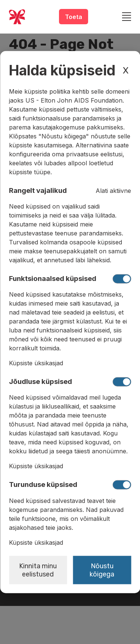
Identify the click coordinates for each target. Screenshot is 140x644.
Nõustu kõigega (102, 570)
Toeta (74, 17)
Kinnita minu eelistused (38, 570)
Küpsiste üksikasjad (36, 363)
